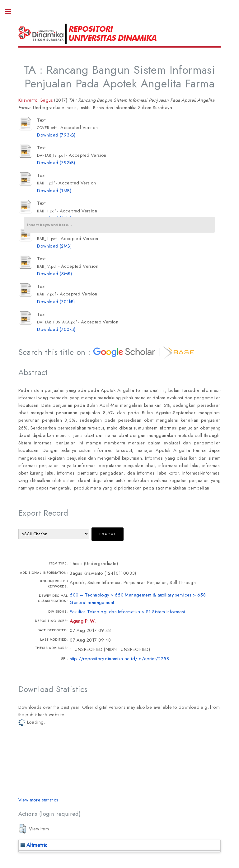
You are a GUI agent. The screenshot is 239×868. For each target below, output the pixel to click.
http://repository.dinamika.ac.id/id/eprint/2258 (119, 659)
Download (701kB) (56, 302)
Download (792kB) (56, 162)
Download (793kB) (56, 135)
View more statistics (38, 800)
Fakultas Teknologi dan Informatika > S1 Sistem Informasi (127, 612)
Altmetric (34, 845)
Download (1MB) (54, 190)
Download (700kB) (56, 329)
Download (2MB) (54, 246)
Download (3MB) (54, 274)
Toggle (11, 12)
